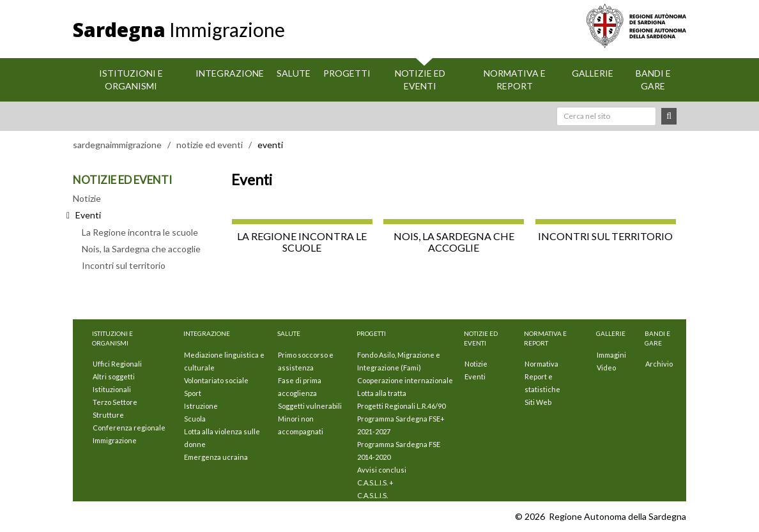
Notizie (87, 198)
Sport (193, 393)
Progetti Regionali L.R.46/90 (401, 406)
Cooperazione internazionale (405, 380)
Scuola (195, 419)
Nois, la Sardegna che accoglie (141, 249)
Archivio (659, 364)
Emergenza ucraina (216, 457)
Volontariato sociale (216, 380)
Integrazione (230, 73)
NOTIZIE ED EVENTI (122, 180)
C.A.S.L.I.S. (372, 495)
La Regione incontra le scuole (140, 232)
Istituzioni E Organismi (131, 80)
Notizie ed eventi (420, 80)
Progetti (347, 73)
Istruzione (201, 406)
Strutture (108, 415)
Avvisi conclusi (382, 470)
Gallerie (593, 73)
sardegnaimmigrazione (117, 145)
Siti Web (538, 402)
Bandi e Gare (653, 80)
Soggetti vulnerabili (310, 406)
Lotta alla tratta (382, 393)
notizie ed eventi (210, 145)
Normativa (541, 364)
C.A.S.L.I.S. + (375, 483)
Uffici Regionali (117, 364)
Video (606, 368)
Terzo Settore (115, 402)
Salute (294, 73)
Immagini (611, 355)
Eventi (475, 376)
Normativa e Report (515, 80)
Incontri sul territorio (124, 265)
